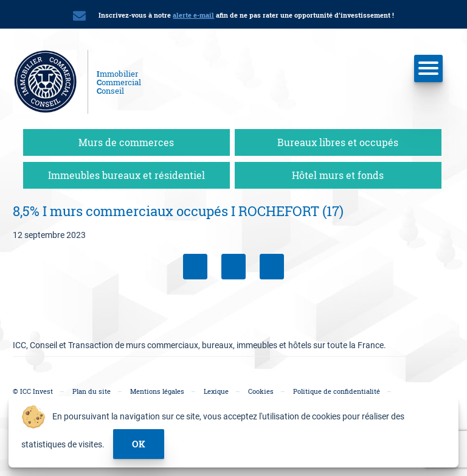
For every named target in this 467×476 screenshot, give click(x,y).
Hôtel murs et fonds (338, 175)
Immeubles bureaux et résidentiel (126, 175)
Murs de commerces (126, 142)
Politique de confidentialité (337, 391)
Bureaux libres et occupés (338, 142)
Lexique (216, 391)
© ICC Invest (33, 391)
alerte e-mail (193, 15)
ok (139, 444)
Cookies (261, 391)
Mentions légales (157, 391)
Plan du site (92, 391)
